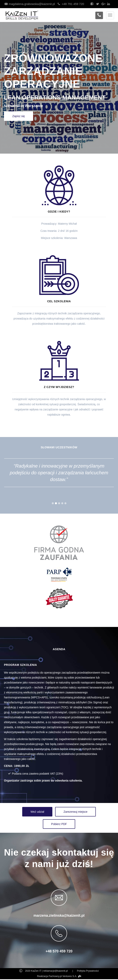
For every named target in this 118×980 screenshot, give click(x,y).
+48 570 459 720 (59, 951)
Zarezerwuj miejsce (75, 812)
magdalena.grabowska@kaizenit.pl (29, 4)
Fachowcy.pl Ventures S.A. (65, 976)
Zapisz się (19, 116)
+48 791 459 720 (71, 4)
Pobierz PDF (59, 824)
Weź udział (37, 812)
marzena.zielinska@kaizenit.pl (59, 916)
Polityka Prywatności (88, 971)
